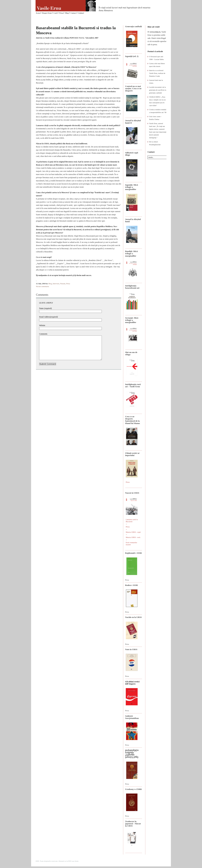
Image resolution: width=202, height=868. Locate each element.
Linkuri (81, 13)
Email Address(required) (48, 317)
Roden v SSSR (131, 585)
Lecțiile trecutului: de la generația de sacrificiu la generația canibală (158, 90)
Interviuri (56, 284)
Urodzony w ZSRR (133, 789)
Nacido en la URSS (133, 617)
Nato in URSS (131, 649)
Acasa (38, 13)
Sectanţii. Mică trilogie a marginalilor (132, 320)
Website (42, 325)
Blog (67, 13)
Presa (61, 13)
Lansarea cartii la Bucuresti (132, 520)
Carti (55, 13)
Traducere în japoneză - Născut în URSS (133, 824)
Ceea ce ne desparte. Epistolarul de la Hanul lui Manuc (133, 420)
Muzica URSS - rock (133, 537)
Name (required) (45, 308)
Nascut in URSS (132, 493)
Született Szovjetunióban (132, 717)
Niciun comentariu (42, 286)
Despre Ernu (47, 13)
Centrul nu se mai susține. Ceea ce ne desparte (133, 89)
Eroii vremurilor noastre (131, 544)
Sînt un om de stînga (131, 353)
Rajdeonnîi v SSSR (133, 553)
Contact (73, 13)
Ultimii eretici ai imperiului (132, 454)
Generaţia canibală (134, 26)
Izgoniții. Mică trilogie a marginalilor (132, 187)
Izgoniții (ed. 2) (132, 56)
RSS (70, 861)
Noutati (63, 284)
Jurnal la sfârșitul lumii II (133, 122)
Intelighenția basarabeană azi (132, 287)
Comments (43, 334)
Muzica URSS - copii (133, 532)
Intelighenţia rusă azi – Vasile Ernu (133, 385)
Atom (76, 861)
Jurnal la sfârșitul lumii (133, 220)
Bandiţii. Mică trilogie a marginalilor (131, 254)
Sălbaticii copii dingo (132, 154)
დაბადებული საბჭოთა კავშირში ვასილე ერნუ (132, 754)
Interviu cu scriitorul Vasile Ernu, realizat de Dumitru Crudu (157, 73)
